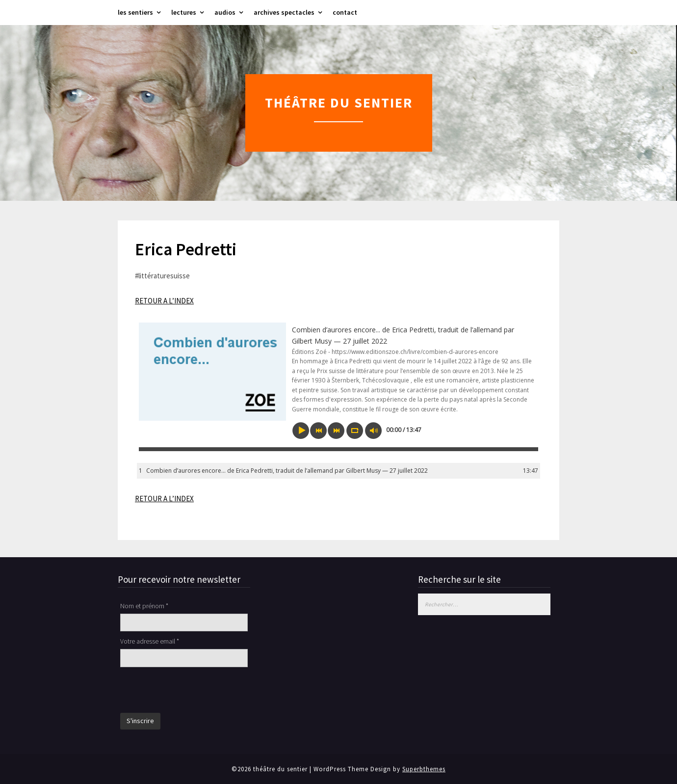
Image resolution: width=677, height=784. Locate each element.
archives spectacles (284, 12)
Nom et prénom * (144, 606)
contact (345, 12)
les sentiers (135, 12)
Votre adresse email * (150, 641)
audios (225, 12)
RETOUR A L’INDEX (164, 301)
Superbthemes (424, 769)
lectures (184, 12)
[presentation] (195, 691)
